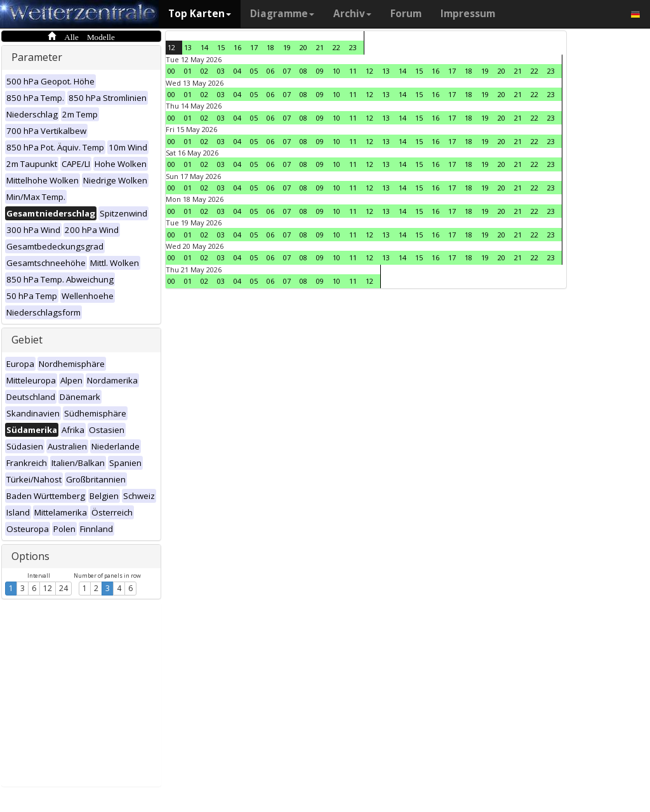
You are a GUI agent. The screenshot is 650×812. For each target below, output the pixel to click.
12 (48, 588)
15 (221, 47)
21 (320, 47)
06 (270, 71)
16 (237, 47)
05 (254, 71)
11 (353, 71)
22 (336, 47)
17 (254, 47)
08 (303, 71)
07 (287, 71)
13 (188, 47)
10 (336, 71)
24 (63, 588)
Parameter (37, 57)
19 (287, 47)
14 (204, 47)
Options (30, 556)
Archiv (352, 14)
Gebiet (27, 340)
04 (237, 71)
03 (221, 71)
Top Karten (200, 14)
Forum (406, 14)
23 (353, 47)
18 (270, 47)
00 (171, 71)
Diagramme (282, 14)
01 (188, 71)
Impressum (468, 14)
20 (303, 47)
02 (204, 71)
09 (320, 71)
